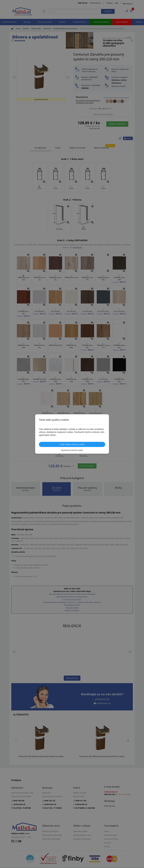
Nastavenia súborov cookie (72, 450)
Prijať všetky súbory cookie (72, 444)
